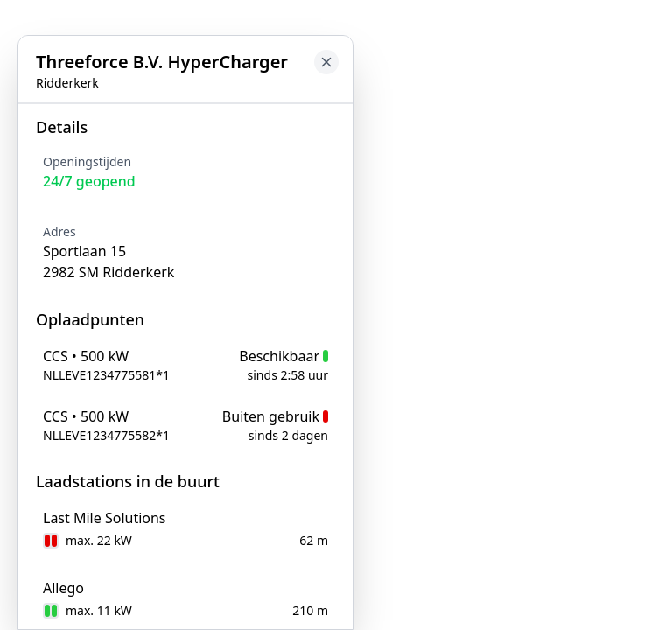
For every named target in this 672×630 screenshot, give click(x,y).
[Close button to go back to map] (326, 62)
